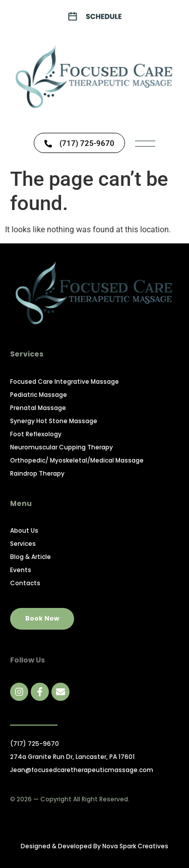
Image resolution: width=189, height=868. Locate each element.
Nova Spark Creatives (135, 846)
